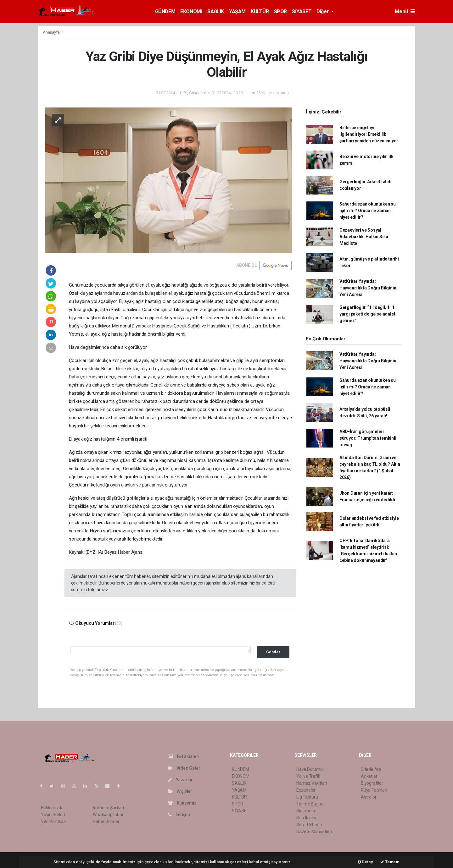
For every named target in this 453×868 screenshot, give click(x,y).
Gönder (273, 652)
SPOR (280, 11)
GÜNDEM (165, 11)
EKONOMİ (191, 11)
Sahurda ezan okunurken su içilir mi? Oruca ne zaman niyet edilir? (368, 211)
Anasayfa (52, 32)
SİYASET (302, 11)
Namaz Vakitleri (312, 783)
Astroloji (369, 797)
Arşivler (180, 791)
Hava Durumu (310, 769)
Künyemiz (182, 803)
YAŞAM (237, 11)
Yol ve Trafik (308, 776)
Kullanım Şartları (108, 808)
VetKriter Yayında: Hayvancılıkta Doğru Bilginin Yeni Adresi (368, 288)
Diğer (323, 11)
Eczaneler (306, 790)
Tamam (390, 862)
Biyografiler (372, 783)
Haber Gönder (106, 821)
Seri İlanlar (307, 818)
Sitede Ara (371, 769)
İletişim (179, 815)
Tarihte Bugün (310, 804)
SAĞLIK (216, 11)
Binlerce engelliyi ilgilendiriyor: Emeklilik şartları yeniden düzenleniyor (369, 134)
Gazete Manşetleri (314, 832)
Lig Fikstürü (307, 797)
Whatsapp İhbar (108, 815)
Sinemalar (306, 811)
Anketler (369, 776)
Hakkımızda (52, 808)
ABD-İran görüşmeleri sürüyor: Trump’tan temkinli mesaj (368, 438)
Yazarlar (180, 780)
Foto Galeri (184, 756)
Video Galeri (185, 768)
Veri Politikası (54, 821)
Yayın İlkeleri (53, 815)
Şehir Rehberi (309, 825)
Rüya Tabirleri (374, 790)
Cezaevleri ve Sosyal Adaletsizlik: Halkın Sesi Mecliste (364, 237)
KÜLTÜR (260, 11)
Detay (365, 862)
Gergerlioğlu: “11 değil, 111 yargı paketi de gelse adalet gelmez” (367, 314)
